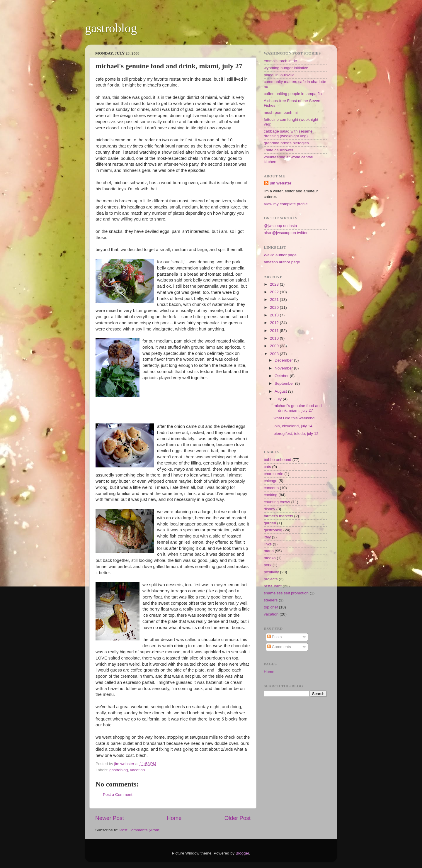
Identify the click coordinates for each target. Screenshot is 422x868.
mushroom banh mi (281, 112)
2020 (275, 307)
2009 (275, 346)
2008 (275, 354)
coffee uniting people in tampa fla (293, 94)
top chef (271, 607)
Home (174, 818)
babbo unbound (278, 460)
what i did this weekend (294, 418)
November (284, 368)
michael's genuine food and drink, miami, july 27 (298, 408)
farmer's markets (278, 516)
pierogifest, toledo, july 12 (296, 434)
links (268, 544)
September (285, 383)
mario (269, 551)
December (284, 360)
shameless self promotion (286, 593)
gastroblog (111, 28)
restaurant (273, 586)
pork (268, 565)
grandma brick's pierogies (286, 143)
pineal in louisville (279, 75)
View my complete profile (286, 204)
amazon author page (282, 262)
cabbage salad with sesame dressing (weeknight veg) (288, 134)
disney (269, 509)
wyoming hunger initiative (286, 68)
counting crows (277, 502)
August (281, 391)
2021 (275, 300)
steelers (271, 600)
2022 (275, 292)
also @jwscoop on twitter (286, 233)
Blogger (242, 853)
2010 (275, 338)
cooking (271, 495)
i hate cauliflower (279, 150)
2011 (275, 331)
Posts (275, 637)
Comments (279, 647)
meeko (270, 558)
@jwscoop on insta (280, 226)
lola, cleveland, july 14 (293, 426)
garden (270, 523)
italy (267, 537)
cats (267, 467)
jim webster (280, 183)
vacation (137, 770)
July (279, 399)
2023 (275, 284)
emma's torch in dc (280, 61)
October (282, 376)
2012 (275, 323)
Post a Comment (118, 795)
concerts (271, 488)
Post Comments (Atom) (140, 830)
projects (271, 579)
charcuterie (274, 474)
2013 (275, 315)
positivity (271, 572)
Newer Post (110, 818)
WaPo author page (280, 255)
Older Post (238, 818)
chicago (271, 481)
